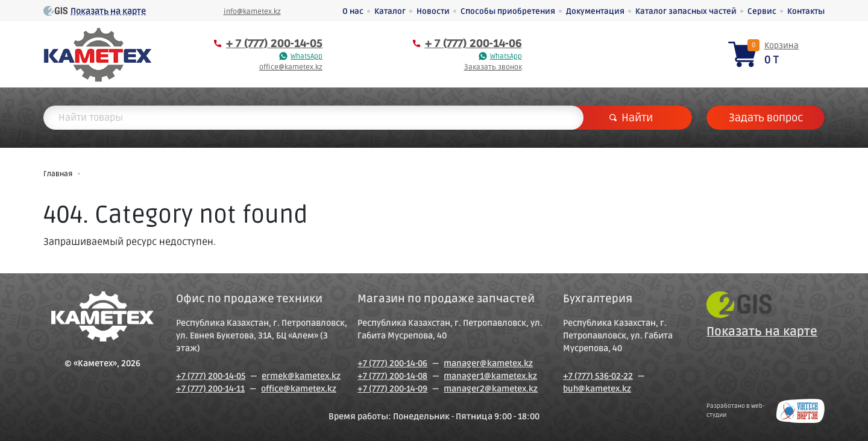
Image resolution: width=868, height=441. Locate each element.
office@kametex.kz (291, 67)
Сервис (762, 11)
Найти (631, 118)
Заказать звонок (493, 67)
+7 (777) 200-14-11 (210, 389)
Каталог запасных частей (686, 11)
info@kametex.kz (252, 12)
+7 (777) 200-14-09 (392, 389)
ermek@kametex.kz (301, 376)
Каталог (390, 11)
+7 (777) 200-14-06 (392, 363)
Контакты (806, 11)
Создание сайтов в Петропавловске (800, 411)
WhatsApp (307, 56)
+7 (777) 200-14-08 (392, 376)
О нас (353, 11)
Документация (595, 11)
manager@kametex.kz (488, 363)
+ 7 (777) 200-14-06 (473, 43)
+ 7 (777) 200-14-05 (274, 43)
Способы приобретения (508, 11)
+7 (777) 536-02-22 (598, 376)
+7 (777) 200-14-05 (211, 376)
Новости (433, 11)
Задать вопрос (766, 118)
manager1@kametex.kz (490, 376)
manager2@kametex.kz (491, 389)
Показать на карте (108, 11)
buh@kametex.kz (597, 389)
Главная (58, 174)
